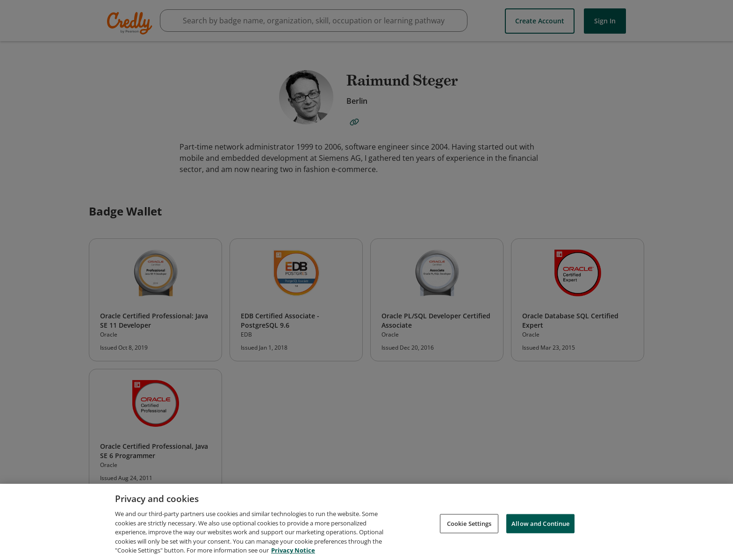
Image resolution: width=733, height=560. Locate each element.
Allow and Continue (540, 525)
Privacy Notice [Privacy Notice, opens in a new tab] (293, 553)
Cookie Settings (469, 525)
